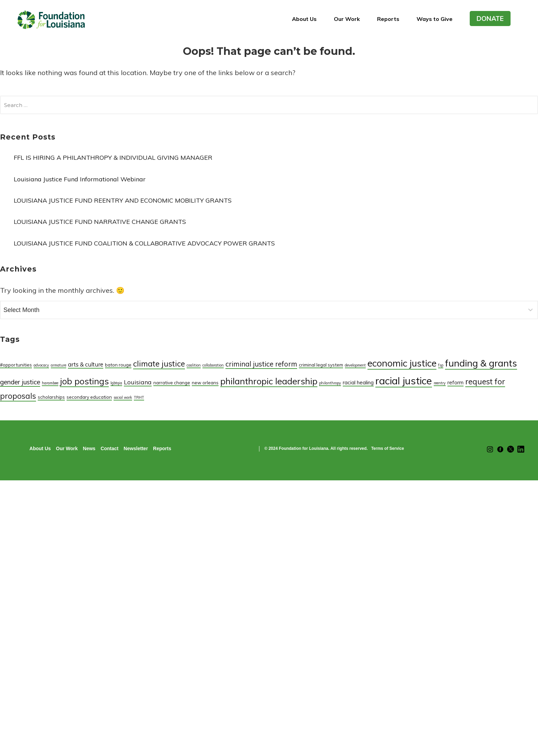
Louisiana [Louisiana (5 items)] (138, 382)
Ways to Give (435, 19)
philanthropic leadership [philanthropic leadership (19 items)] (269, 381)
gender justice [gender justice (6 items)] (20, 382)
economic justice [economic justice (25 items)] (402, 363)
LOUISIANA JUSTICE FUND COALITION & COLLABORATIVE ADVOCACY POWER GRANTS (144, 243)
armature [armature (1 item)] (59, 365)
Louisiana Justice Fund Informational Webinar (80, 179)
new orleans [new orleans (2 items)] (205, 383)
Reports (388, 19)
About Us (304, 19)
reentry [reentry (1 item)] (440, 383)
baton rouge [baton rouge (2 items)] (118, 365)
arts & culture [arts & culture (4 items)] (86, 364)
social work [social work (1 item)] (123, 397)
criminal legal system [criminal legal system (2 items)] (321, 365)
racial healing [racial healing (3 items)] (358, 382)
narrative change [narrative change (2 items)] (172, 383)
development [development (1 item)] (355, 365)
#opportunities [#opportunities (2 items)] (16, 365)
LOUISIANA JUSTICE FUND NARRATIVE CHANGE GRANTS (100, 222)
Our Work (347, 19)
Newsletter (136, 448)
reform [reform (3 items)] (455, 382)
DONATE (490, 19)
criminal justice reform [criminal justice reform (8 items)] (261, 364)
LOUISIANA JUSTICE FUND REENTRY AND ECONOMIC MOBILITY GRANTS (123, 200)
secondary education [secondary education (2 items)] (89, 397)
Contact (109, 448)
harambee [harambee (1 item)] (50, 383)
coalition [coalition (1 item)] (194, 365)
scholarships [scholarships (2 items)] (51, 397)
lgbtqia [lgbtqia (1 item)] (116, 383)
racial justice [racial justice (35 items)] (404, 381)
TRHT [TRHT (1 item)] (139, 397)
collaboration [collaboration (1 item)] (213, 365)
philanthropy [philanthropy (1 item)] (330, 383)
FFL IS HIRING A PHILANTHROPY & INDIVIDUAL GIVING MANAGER (113, 158)
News (89, 448)
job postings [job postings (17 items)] (84, 381)
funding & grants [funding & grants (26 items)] (481, 363)
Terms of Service (388, 448)
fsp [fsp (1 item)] (441, 365)
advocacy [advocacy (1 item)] (41, 365)
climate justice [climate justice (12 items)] (159, 364)
